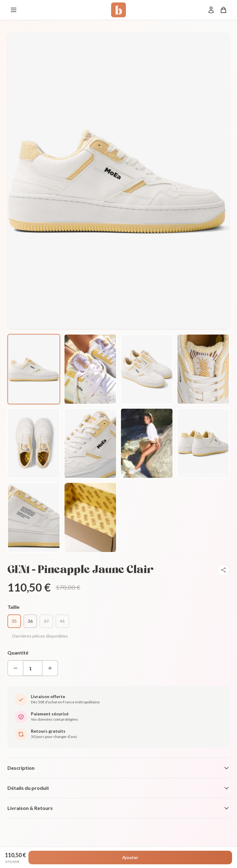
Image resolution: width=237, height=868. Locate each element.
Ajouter (130, 857)
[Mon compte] (211, 10)
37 (46, 621)
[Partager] (223, 570)
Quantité (18, 653)
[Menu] (14, 10)
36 (30, 621)
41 (62, 621)
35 (14, 621)
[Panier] (223, 10)
